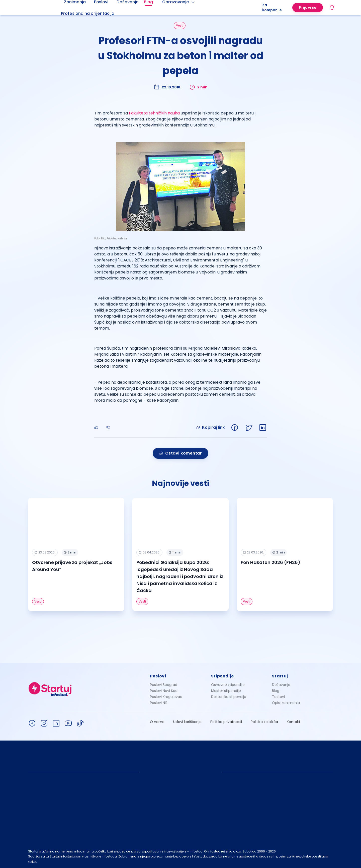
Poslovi (158, 676)
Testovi (278, 697)
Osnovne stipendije (228, 685)
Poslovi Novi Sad (164, 691)
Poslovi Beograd (164, 685)
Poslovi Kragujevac (166, 697)
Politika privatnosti (226, 722)
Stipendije (222, 676)
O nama (157, 722)
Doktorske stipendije (229, 697)
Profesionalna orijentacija (88, 13)
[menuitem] (94, 14)
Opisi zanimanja (286, 703)
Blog (276, 691)
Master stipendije (226, 691)
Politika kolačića (264, 722)
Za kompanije (272, 8)
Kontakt (294, 722)
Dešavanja (281, 685)
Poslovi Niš (159, 703)
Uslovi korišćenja (187, 722)
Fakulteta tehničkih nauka (154, 113)
